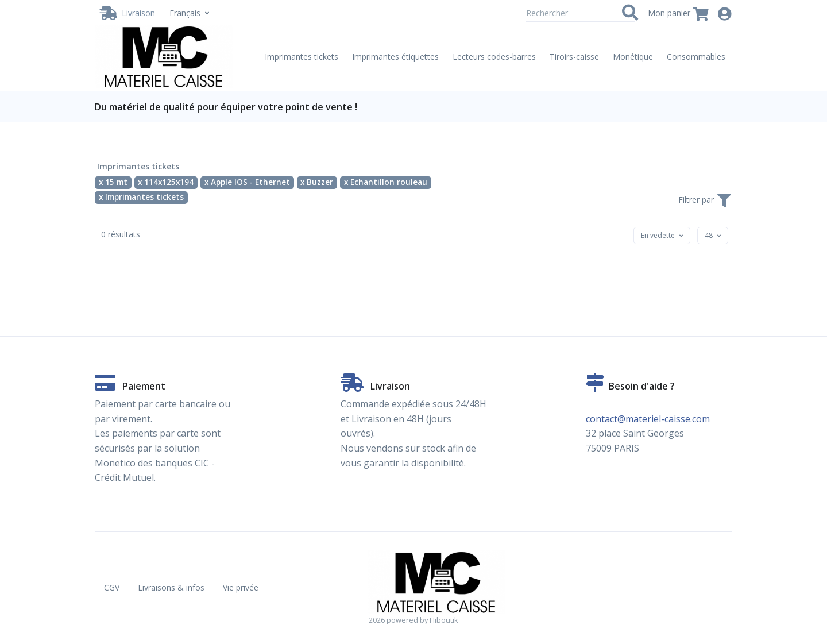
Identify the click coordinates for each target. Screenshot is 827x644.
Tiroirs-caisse (574, 57)
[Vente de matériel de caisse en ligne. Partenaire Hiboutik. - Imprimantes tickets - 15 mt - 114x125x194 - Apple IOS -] (164, 57)
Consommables (696, 57)
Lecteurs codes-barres (494, 57)
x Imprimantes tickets (141, 197)
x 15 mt (113, 182)
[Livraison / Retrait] (127, 13)
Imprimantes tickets (302, 57)
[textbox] (658, 235)
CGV (112, 587)
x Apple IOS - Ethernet (247, 182)
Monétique (633, 57)
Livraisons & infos (171, 587)
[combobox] (662, 236)
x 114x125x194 (166, 182)
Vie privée (241, 587)
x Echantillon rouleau (386, 182)
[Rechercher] (580, 13)
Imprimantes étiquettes (395, 57)
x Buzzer (317, 182)
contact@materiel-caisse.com (648, 419)
